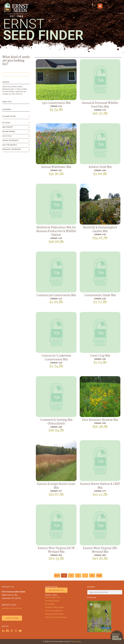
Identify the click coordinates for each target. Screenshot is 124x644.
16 (93, 575)
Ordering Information (55, 607)
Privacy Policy (76, 641)
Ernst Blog (50, 604)
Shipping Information (55, 614)
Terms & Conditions (54, 611)
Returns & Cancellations (56, 617)
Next (99, 575)
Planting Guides (52, 601)
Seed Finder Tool (53, 597)
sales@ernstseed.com (12, 608)
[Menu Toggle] (100, 6)
